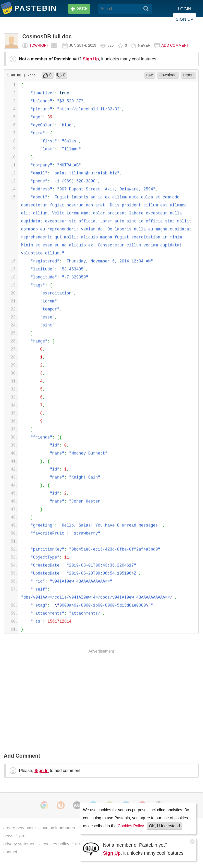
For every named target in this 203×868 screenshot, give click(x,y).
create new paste (19, 828)
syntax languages (58, 828)
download (168, 75)
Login (185, 9)
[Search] (146, 9)
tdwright (39, 45)
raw (149, 75)
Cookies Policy (131, 826)
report (188, 75)
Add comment (175, 45)
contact (10, 852)
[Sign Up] (91, 848)
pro (22, 836)
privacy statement (20, 844)
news (8, 836)
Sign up (184, 19)
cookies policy (56, 844)
